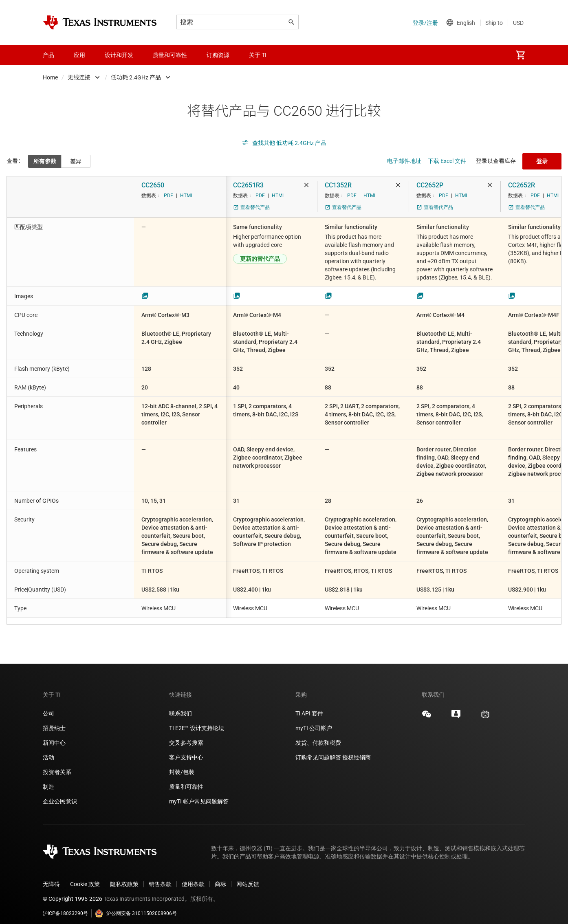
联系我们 (181, 707)
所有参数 (45, 161)
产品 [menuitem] (48, 55)
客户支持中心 (186, 751)
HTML (187, 196)
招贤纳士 (54, 722)
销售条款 (160, 878)
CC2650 (153, 185)
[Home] (100, 22)
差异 (76, 161)
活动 (48, 751)
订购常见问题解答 (318, 751)
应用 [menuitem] (79, 55)
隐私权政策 (124, 878)
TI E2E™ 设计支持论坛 (197, 722)
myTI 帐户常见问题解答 (199, 795)
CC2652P (430, 185)
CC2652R (522, 185)
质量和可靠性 (187, 780)
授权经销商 (357, 751)
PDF (168, 196)
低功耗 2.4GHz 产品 (136, 77)
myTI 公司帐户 (314, 722)
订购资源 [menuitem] (218, 55)
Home (50, 77)
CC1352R (338, 185)
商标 (220, 878)
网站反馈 (248, 878)
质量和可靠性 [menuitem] (170, 55)
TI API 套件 (309, 707)
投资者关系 (57, 766)
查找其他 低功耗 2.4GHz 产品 (284, 143)
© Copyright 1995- (73, 892)
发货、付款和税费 (318, 736)
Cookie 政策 (85, 878)
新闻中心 (54, 736)
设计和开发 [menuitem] (119, 55)
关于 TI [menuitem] (258, 55)
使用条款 (193, 878)
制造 (48, 780)
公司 (48, 707)
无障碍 (51, 878)
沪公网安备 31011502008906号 (136, 907)
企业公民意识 (60, 795)
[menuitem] (520, 55)
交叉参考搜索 (186, 736)
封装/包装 (182, 766)
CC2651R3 (248, 185)
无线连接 (79, 77)
